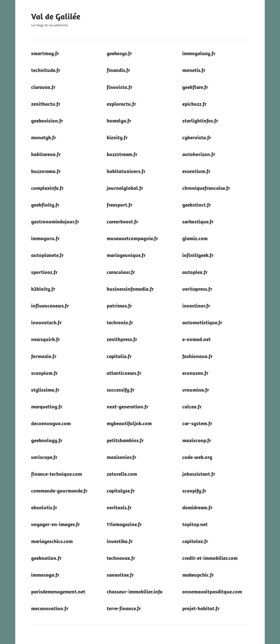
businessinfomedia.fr (130, 289)
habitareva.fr (46, 154)
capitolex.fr (195, 541)
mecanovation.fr (50, 608)
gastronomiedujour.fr (55, 221)
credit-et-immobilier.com (210, 558)
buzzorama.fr (46, 171)
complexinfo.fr (47, 188)
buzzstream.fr (122, 154)
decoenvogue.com (51, 423)
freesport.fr (120, 205)
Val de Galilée (56, 16)
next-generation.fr (128, 406)
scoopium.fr (44, 373)
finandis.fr (118, 70)
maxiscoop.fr (197, 440)
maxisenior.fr (121, 457)
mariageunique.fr (126, 255)
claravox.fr (43, 87)
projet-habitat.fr (201, 608)
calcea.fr (192, 406)
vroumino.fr (196, 390)
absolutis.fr (44, 507)
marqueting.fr (47, 406)
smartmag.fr (45, 53)
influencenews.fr (50, 306)
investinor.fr (196, 306)
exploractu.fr (121, 104)
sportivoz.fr (44, 272)
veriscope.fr (44, 457)
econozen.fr (195, 373)
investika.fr (120, 541)
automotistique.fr (202, 322)
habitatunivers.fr (126, 171)
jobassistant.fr (199, 474)
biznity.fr (117, 137)
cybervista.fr (197, 137)
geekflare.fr (195, 87)
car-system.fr (197, 423)
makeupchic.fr (198, 575)
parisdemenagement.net (58, 591)
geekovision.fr (47, 121)
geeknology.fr (47, 440)
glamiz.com (195, 238)
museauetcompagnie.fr (132, 238)
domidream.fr (197, 507)
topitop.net (195, 524)
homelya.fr (119, 121)
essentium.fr (196, 171)
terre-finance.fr (124, 608)
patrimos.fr (119, 306)
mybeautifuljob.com (129, 423)
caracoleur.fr (121, 272)
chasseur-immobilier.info (135, 591)
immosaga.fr (45, 575)
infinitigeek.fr (198, 255)
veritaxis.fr (119, 507)
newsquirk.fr (46, 339)
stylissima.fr (45, 390)
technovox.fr (121, 558)
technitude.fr (46, 70)
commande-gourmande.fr (59, 491)
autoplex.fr (195, 272)
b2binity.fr (43, 289)
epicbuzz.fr (194, 104)
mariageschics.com (52, 541)
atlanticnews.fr (124, 373)
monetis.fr (194, 70)
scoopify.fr (194, 491)
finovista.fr (120, 87)
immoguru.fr (45, 238)
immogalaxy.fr (199, 53)
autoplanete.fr (47, 255)
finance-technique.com (57, 474)
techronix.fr (120, 322)
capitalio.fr (119, 356)
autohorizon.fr (199, 154)
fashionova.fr (197, 356)
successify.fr (121, 390)
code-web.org (197, 457)
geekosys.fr (119, 53)
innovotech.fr (46, 322)
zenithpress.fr (122, 339)
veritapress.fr (197, 289)
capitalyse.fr (121, 491)
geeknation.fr (46, 558)
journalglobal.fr (125, 188)
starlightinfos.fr (200, 121)
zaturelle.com (122, 474)
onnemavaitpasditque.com (212, 591)
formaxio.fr (44, 356)
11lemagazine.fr (124, 524)
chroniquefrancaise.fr (206, 188)
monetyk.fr (44, 137)
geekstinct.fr (197, 205)
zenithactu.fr (46, 104)
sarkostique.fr (198, 221)
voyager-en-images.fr (55, 524)
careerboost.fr (122, 221)
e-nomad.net (197, 339)
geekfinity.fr (45, 205)
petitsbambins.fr (125, 440)
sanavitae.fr (120, 575)
